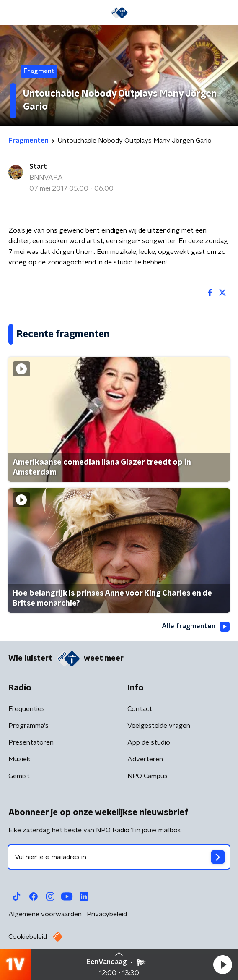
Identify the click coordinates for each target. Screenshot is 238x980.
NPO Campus (147, 776)
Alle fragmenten (196, 627)
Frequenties (27, 709)
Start (38, 167)
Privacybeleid (107, 914)
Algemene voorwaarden (45, 914)
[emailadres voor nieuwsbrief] (119, 857)
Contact (140, 709)
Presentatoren (31, 742)
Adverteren (145, 759)
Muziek (19, 759)
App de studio (149, 742)
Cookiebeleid (28, 937)
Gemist (19, 776)
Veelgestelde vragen (159, 726)
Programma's (28, 726)
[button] (222, 964)
